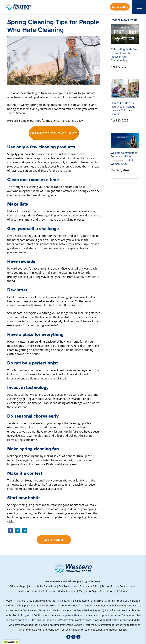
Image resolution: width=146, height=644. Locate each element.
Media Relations (67, 591)
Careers (112, 591)
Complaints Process (44, 591)
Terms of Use (109, 586)
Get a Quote (120, 7)
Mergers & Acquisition (92, 591)
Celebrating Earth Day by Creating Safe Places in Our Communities (124, 55)
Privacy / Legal (18, 586)
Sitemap (124, 591)
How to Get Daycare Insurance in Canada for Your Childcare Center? (123, 108)
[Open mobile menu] (139, 7)
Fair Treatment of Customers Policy (79, 586)
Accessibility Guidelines (42, 586)
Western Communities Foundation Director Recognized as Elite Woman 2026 (124, 158)
